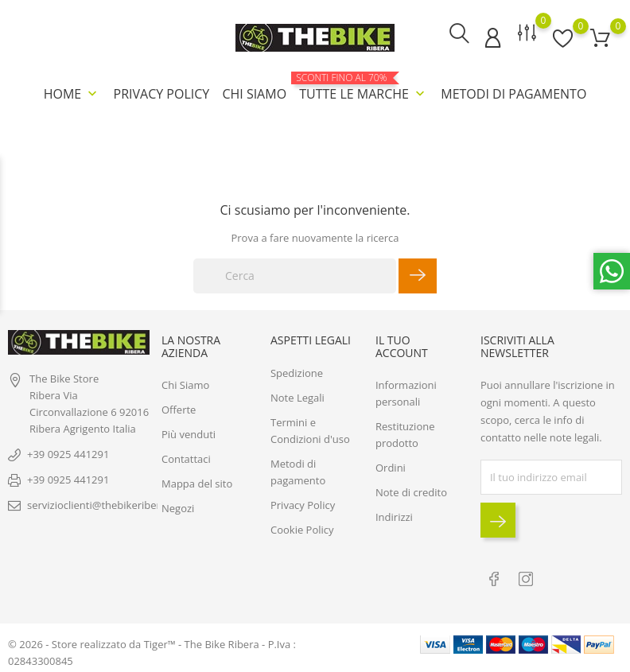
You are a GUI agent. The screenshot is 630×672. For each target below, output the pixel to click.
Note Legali (297, 396)
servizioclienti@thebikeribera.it (101, 503)
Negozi (178, 507)
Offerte (179, 409)
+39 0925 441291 (68, 453)
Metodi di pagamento (513, 94)
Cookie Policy (302, 528)
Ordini (391, 467)
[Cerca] (295, 275)
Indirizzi (394, 516)
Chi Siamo (254, 94)
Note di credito (411, 491)
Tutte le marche (364, 87)
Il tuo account (402, 345)
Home (72, 94)
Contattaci (186, 458)
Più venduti (189, 433)
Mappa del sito (197, 483)
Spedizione (297, 371)
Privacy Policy (162, 94)
